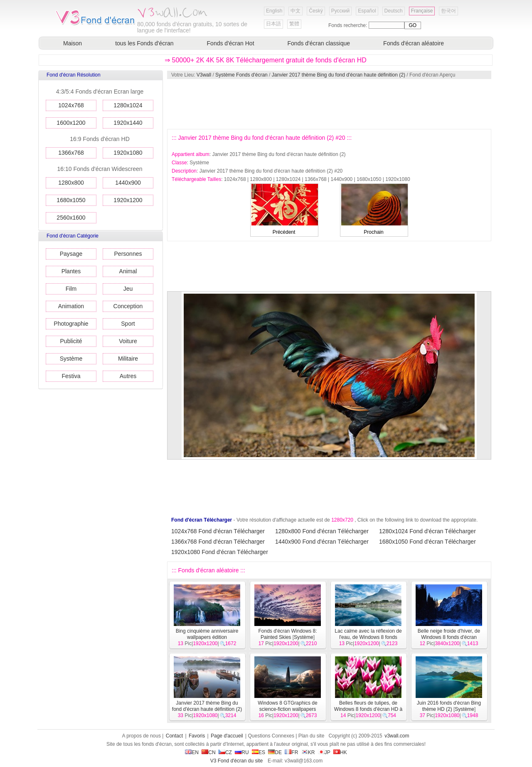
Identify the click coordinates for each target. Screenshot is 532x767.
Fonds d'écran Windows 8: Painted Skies (287, 634)
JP (324, 752)
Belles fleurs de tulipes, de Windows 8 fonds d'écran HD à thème (368, 709)
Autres (128, 376)
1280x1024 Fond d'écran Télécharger (427, 531)
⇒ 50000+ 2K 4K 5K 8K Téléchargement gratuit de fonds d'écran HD (266, 60)
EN (192, 752)
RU (242, 752)
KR (308, 752)
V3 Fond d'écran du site (236, 761)
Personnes (128, 254)
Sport (128, 324)
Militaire (128, 359)
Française (422, 11)
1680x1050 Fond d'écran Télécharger (427, 542)
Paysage (71, 254)
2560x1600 (71, 218)
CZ (225, 752)
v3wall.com (397, 736)
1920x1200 (128, 200)
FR (291, 752)
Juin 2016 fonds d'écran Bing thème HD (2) (449, 706)
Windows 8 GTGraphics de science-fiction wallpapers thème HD (287, 709)
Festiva (71, 376)
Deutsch (394, 11)
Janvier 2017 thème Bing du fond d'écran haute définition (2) (339, 75)
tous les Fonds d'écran (144, 43)
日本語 (273, 24)
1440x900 (128, 183)
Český (316, 11)
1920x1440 (128, 123)
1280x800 (71, 183)
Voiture (128, 341)
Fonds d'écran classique (319, 43)
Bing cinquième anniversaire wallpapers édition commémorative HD (206, 637)
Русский (341, 11)
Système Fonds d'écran (241, 75)
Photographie (71, 324)
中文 (296, 11)
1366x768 (71, 153)
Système (71, 359)
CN (208, 752)
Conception (128, 306)
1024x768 (71, 105)
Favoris (197, 736)
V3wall (204, 75)
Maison (73, 43)
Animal (128, 271)
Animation (71, 306)
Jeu (128, 289)
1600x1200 (71, 123)
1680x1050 (71, 200)
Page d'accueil (227, 736)
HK (340, 752)
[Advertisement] (329, 104)
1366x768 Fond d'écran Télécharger (218, 542)
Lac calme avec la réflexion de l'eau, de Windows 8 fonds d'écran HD (368, 637)
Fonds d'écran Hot (231, 43)
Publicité (71, 341)
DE (275, 752)
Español (367, 11)
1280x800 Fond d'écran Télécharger (322, 531)
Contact (174, 736)
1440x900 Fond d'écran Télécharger (322, 542)
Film (71, 289)
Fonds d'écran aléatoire (414, 43)
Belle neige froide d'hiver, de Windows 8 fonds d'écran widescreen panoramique (449, 637)
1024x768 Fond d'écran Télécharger (218, 531)
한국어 (448, 11)
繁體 (294, 24)
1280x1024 (128, 105)
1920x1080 (128, 153)
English (274, 11)
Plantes (71, 271)
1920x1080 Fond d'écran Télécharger (220, 552)
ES (259, 752)
